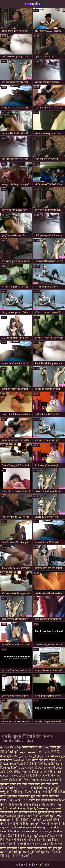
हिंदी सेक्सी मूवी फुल (44, 808)
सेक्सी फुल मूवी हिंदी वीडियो (46, 792)
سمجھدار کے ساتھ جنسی (33, 756)
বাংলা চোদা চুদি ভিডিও (49, 752)
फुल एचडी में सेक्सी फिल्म (20, 848)
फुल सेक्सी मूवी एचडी (18, 856)
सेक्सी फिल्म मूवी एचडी (40, 784)
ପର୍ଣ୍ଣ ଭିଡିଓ (7, 772)
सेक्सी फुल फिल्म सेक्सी (26, 831)
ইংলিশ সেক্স (40, 844)
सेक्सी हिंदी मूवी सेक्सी (44, 760)
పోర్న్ (3, 792)
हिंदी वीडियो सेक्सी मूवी (42, 776)
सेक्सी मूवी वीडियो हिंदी (41, 800)
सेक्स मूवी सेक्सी (33, 4)
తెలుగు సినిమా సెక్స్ (11, 747)
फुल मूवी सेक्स (20, 784)
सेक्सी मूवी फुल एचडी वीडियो (45, 820)
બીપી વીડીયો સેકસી (17, 800)
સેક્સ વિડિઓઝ (46, 780)
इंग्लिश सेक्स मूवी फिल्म (26, 772)
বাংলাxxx (59, 800)
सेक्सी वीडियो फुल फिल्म (19, 792)
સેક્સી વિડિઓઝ (22, 760)
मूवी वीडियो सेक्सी (36, 840)
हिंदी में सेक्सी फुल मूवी (27, 836)
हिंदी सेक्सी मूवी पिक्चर (35, 824)
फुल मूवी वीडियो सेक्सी (50, 772)
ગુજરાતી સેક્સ (54, 768)
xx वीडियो (12, 768)
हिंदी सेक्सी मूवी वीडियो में (13, 840)
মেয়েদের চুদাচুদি (48, 831)
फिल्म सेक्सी (28, 747)
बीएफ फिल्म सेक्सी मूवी (37, 805)
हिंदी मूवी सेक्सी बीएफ (18, 827)
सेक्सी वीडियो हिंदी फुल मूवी (47, 848)
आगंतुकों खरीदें (42, 865)
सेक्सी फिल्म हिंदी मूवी (11, 824)
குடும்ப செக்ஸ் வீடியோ (15, 776)
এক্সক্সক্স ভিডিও (8, 780)
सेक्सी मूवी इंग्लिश (9, 756)
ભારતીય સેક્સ (22, 788)
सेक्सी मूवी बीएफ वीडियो (12, 805)
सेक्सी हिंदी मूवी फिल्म (16, 816)
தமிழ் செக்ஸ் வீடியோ (32, 768)
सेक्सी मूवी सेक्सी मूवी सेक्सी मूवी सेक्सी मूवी (23, 852)
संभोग (57, 776)
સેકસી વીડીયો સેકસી (51, 836)
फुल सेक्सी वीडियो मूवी (30, 812)
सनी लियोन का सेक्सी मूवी (41, 816)
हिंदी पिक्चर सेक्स (27, 780)
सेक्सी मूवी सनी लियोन (18, 820)
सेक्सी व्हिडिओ (24, 764)
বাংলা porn (42, 747)
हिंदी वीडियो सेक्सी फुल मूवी (45, 788)
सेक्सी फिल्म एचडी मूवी (22, 808)
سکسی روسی (27, 752)
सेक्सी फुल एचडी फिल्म (21, 844)
